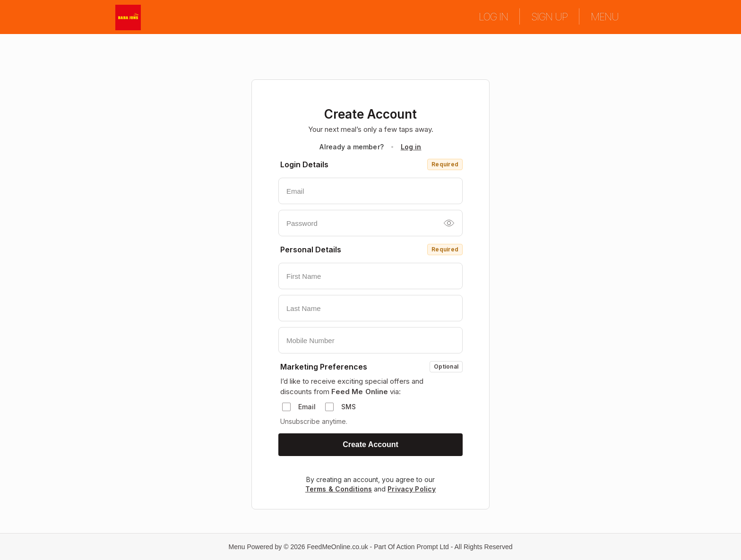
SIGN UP (549, 17)
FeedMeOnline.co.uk (338, 547)
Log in (411, 147)
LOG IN (493, 17)
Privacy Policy (412, 489)
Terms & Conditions (339, 489)
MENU (605, 17)
